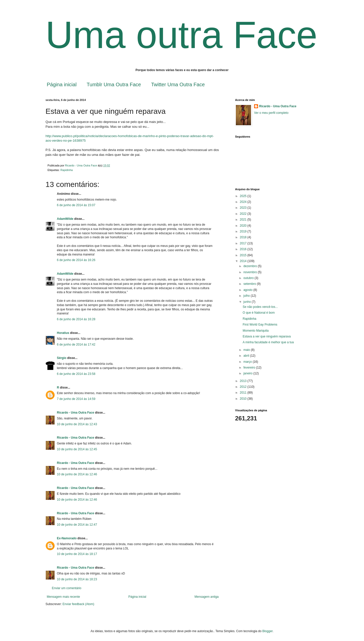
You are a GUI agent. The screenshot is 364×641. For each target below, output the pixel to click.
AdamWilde (65, 219)
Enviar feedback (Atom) (78, 604)
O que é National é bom (259, 313)
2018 (244, 237)
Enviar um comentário (67, 588)
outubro (249, 278)
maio (247, 350)
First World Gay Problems (260, 325)
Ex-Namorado (67, 538)
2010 (244, 399)
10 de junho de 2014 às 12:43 (77, 424)
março (248, 362)
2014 (244, 261)
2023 (244, 208)
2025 (244, 196)
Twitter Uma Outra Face (178, 84)
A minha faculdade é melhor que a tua (268, 342)
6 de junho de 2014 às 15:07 (76, 205)
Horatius (63, 333)
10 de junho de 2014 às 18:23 (77, 579)
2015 (244, 255)
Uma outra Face (181, 35)
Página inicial (62, 84)
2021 (244, 220)
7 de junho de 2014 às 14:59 (76, 399)
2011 (244, 393)
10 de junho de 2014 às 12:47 (77, 525)
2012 (244, 387)
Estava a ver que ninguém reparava (267, 336)
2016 (244, 249)
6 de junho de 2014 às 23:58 (76, 374)
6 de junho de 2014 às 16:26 (76, 260)
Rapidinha (67, 170)
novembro (251, 272)
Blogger (268, 631)
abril (247, 356)
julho (247, 296)
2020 (244, 226)
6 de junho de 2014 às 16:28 (76, 319)
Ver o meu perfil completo (271, 113)
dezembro (251, 266)
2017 (244, 243)
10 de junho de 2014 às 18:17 (77, 554)
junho (248, 302)
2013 (244, 381)
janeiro (248, 373)
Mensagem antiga (207, 597)
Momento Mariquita (256, 331)
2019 (244, 231)
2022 (244, 214)
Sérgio (62, 358)
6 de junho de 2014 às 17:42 (76, 345)
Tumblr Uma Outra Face (114, 84)
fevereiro (250, 368)
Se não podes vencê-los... (260, 307)
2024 (244, 202)
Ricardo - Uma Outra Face (75, 413)
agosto (248, 290)
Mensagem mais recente (63, 597)
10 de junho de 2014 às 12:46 (77, 474)
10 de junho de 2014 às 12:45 (77, 449)
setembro (250, 284)
